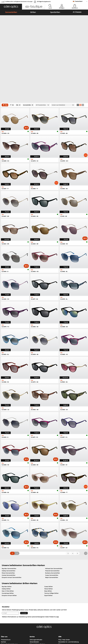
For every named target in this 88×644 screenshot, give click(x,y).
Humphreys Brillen (8, 545)
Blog (60, 596)
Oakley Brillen (6, 541)
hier (58, 569)
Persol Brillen (49, 541)
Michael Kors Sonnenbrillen (54, 521)
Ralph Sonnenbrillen (52, 529)
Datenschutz (9, 633)
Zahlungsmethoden (36, 592)
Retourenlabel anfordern (37, 596)
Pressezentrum (6, 592)
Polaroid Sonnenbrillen (52, 523)
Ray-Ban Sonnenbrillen (9, 521)
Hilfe (60, 589)
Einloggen (62, 8)
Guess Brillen (49, 539)
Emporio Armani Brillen (9, 548)
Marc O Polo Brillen (8, 543)
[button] (11, 7)
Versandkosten (34, 594)
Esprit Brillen (48, 548)
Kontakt (3, 598)
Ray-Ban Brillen (7, 539)
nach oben (83, 633)
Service (32, 589)
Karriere (3, 594)
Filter (5, 57)
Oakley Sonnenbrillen (9, 523)
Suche (50, 8)
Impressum (17, 633)
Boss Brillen (48, 543)
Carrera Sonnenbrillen (9, 527)
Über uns (4, 589)
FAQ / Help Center (64, 592)
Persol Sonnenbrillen (8, 525)
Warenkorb (75, 8)
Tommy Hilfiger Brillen (51, 545)
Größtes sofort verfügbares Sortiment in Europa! (19, 2)
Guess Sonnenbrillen (52, 527)
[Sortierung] (63, 57)
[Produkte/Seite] (43, 57)
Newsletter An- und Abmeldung (68, 594)
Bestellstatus (62, 598)
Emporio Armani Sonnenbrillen (12, 529)
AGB (2, 633)
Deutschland (79, 1)
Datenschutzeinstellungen (9, 596)
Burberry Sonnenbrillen (53, 525)
